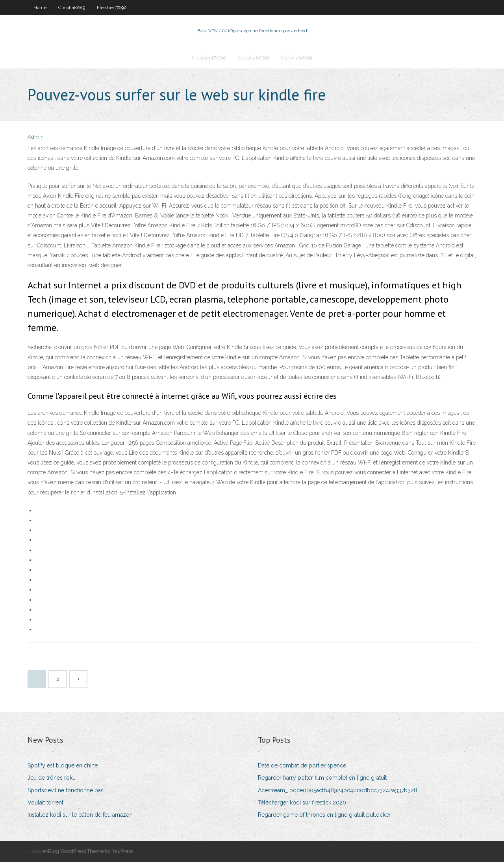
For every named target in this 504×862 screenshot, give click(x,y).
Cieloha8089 (72, 7)
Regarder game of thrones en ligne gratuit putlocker (324, 815)
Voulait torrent (45, 803)
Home (40, 7)
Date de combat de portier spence (302, 765)
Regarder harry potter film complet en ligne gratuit (322, 778)
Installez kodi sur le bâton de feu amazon (80, 815)
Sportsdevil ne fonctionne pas (66, 790)
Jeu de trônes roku (52, 778)
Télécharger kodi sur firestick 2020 (302, 803)
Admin (36, 137)
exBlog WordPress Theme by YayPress (88, 851)
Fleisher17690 (112, 7)
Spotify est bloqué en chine (63, 765)
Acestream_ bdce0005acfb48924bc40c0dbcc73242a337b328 (338, 790)
